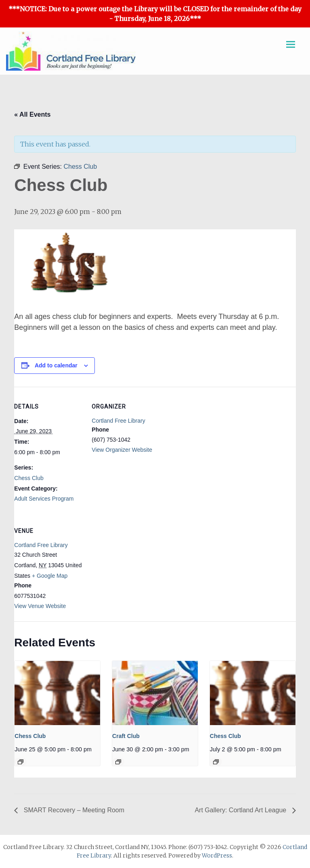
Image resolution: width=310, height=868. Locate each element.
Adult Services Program (44, 499)
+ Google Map (50, 576)
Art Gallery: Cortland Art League (241, 810)
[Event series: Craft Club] (118, 762)
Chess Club (29, 478)
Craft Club (126, 736)
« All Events (32, 114)
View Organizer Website (122, 450)
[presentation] (57, 693)
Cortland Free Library (118, 421)
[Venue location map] (134, 567)
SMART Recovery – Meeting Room (73, 810)
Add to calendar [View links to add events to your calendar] (56, 365)
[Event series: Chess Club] (21, 762)
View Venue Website (40, 606)
